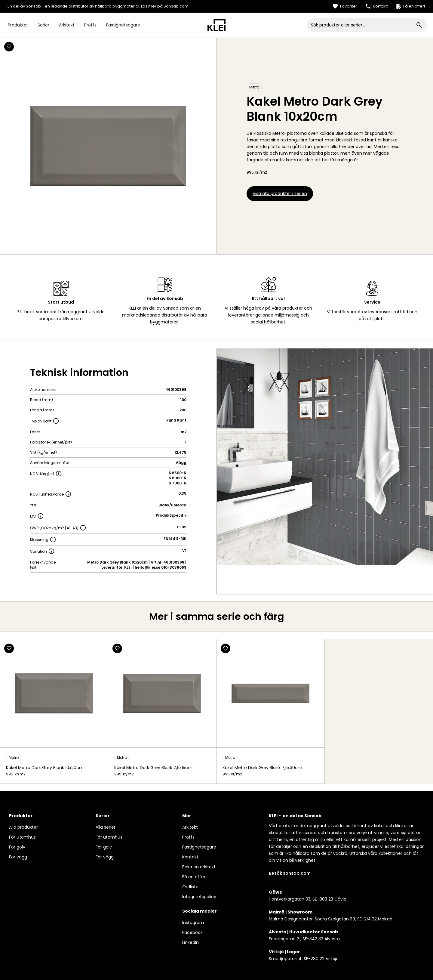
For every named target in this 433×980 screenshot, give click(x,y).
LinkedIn (190, 942)
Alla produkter (23, 827)
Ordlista (190, 887)
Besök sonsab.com (290, 873)
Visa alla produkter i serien (280, 193)
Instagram (193, 923)
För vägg (18, 857)
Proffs (90, 25)
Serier (43, 25)
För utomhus (22, 837)
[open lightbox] (325, 457)
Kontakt (190, 857)
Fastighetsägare (123, 25)
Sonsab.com (176, 6)
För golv (17, 847)
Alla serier (106, 827)
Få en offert (195, 877)
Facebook (192, 932)
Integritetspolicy (199, 897)
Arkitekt (67, 25)
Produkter (18, 25)
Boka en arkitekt (199, 867)
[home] (216, 25)
